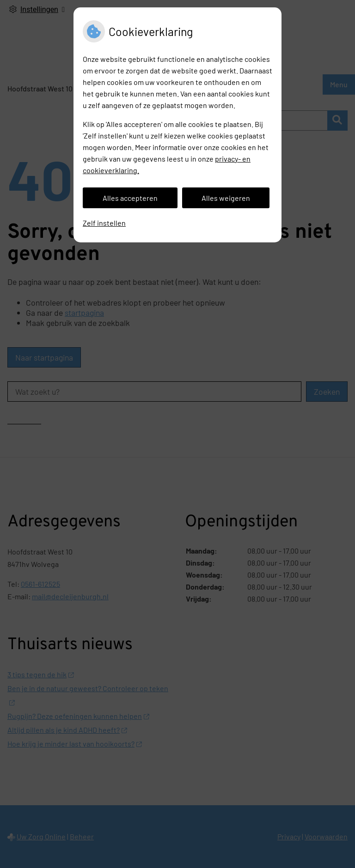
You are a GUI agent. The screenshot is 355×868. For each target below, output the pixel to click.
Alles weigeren (226, 198)
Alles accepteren (130, 198)
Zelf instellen (104, 223)
